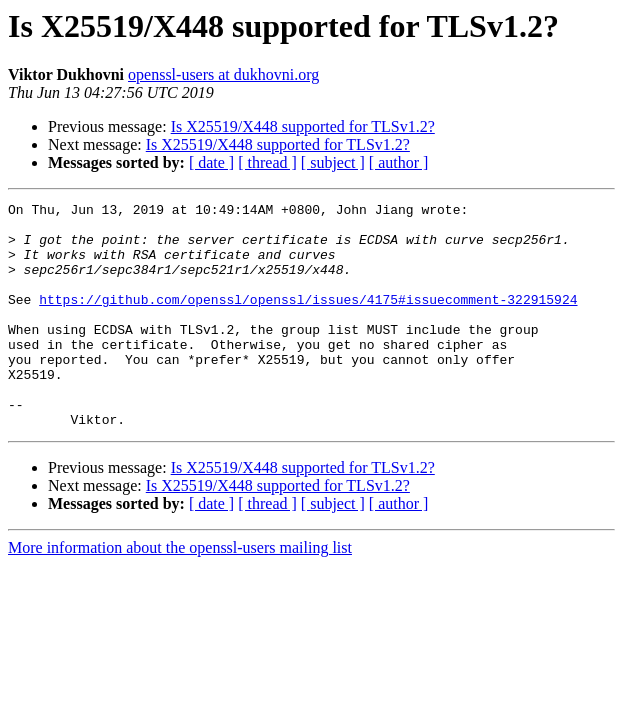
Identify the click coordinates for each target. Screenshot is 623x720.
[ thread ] (267, 162)
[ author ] (399, 162)
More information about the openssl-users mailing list (180, 592)
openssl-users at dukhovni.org (223, 74)
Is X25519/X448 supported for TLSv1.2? (303, 126)
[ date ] (211, 162)
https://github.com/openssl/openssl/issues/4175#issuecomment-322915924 (308, 320)
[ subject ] (333, 162)
